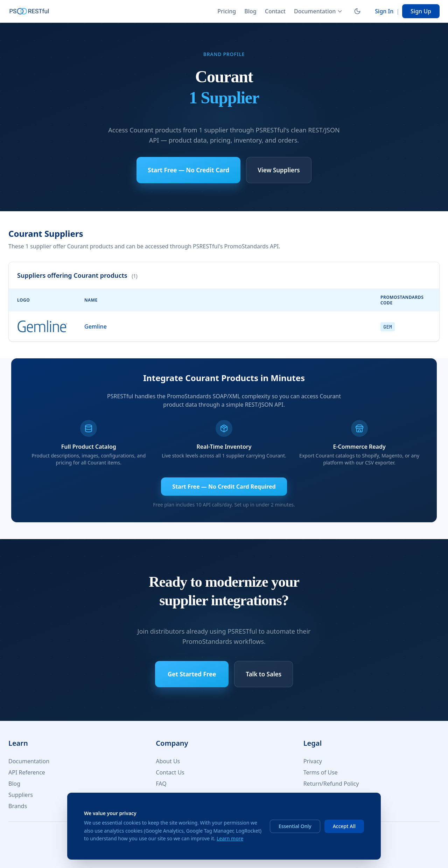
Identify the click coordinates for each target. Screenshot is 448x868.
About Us (168, 761)
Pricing (227, 11)
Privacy (313, 761)
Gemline (96, 326)
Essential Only (295, 826)
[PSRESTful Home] (29, 11)
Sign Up (421, 11)
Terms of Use (321, 772)
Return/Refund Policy (331, 784)
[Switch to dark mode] (357, 11)
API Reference (27, 772)
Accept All (344, 826)
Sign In (384, 11)
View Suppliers (279, 170)
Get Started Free (192, 674)
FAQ (161, 784)
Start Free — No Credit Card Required (224, 487)
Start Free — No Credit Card (188, 170)
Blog (250, 11)
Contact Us (170, 772)
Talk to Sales (264, 674)
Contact (275, 11)
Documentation (318, 11)
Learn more (230, 838)
